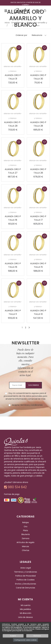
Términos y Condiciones (26, 572)
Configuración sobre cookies (26, 640)
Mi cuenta (26, 605)
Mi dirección (26, 613)
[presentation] (26, 415)
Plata (26, 530)
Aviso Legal (26, 568)
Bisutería (26, 535)
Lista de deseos (26, 617)
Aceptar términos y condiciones (27, 405)
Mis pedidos (26, 609)
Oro (26, 527)
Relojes (26, 523)
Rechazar (37, 636)
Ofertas (26, 550)
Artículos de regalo (26, 542)
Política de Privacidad (26, 576)
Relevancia (37, 35)
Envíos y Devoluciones (26, 584)
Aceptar (13, 636)
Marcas (26, 546)
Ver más (41, 399)
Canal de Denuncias (26, 588)
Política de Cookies (26, 580)
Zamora (26, 538)
